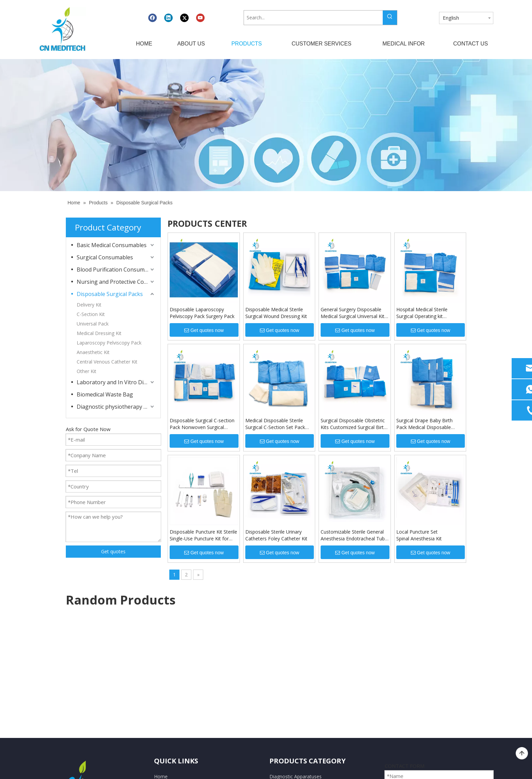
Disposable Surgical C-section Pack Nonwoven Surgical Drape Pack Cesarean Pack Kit (203, 424)
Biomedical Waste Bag (105, 394)
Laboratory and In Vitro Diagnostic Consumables (116, 382)
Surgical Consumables (105, 257)
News (160, 700)
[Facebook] (153, 18)
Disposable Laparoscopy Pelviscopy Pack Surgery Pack (202, 313)
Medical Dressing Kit (99, 333)
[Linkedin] (168, 18)
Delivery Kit (89, 305)
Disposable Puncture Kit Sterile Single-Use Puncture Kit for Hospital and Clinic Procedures (203, 535)
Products (164, 675)
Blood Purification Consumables (116, 270)
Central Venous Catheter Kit (107, 362)
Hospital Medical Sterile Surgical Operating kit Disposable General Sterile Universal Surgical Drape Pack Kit (429, 313)
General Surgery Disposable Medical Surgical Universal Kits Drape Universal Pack (354, 313)
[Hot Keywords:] (390, 18)
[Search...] (313, 18)
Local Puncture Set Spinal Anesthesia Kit (419, 535)
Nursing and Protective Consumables (116, 282)
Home (161, 651)
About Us (164, 663)
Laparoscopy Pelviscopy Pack (109, 343)
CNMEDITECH (222, 768)
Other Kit (87, 371)
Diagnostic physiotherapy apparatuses (116, 407)
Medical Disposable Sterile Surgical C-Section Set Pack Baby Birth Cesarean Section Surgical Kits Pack (277, 424)
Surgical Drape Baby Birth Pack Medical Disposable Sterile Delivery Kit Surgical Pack (425, 424)
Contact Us (166, 712)
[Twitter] (184, 18)
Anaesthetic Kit (93, 352)
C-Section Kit (91, 314)
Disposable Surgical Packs (110, 294)
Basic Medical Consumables (112, 245)
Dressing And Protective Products (306, 675)
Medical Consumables (293, 663)
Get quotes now (204, 330)
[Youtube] (200, 18)
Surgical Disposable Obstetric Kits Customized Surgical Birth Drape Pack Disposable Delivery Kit (354, 424)
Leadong (360, 768)
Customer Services (175, 688)
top (522, 754)
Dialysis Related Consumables (302, 700)
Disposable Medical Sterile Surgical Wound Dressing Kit (276, 313)
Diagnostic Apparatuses (296, 651)
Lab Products (284, 688)
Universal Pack (93, 324)
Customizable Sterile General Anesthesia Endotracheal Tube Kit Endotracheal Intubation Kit (354, 535)
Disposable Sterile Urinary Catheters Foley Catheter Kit (276, 535)
